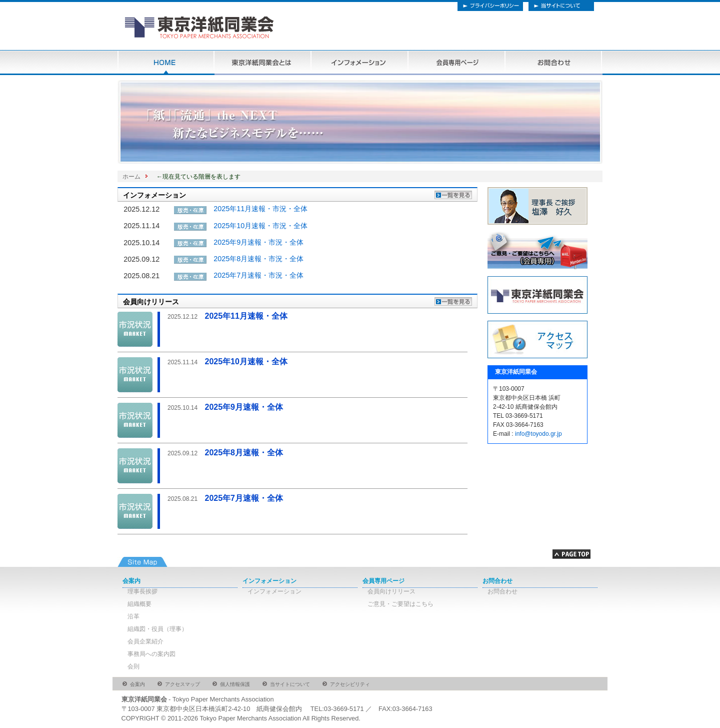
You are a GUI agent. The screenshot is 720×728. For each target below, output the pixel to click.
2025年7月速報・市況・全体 (258, 275)
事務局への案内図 (151, 654)
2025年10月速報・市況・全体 (260, 226)
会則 (133, 666)
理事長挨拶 (142, 591)
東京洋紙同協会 (252, 31)
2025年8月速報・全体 (225, 453)
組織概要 (139, 604)
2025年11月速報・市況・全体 (260, 209)
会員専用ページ (457, 63)
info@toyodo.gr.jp (538, 434)
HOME (166, 63)
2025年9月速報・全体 (225, 407)
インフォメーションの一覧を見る (452, 194)
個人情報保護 (235, 684)
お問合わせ (554, 63)
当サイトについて (563, 6)
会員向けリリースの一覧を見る (452, 300)
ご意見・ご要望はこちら (400, 604)
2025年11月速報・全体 (227, 316)
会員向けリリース (391, 591)
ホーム (131, 177)
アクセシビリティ (350, 684)
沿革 (133, 616)
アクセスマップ (182, 684)
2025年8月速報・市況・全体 (258, 259)
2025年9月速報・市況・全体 (258, 242)
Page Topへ (571, 554)
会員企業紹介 (145, 641)
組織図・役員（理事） (157, 629)
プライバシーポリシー (490, 6)
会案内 (131, 581)
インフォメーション (360, 63)
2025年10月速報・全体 (227, 361)
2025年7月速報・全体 (225, 498)
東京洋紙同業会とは (263, 63)
